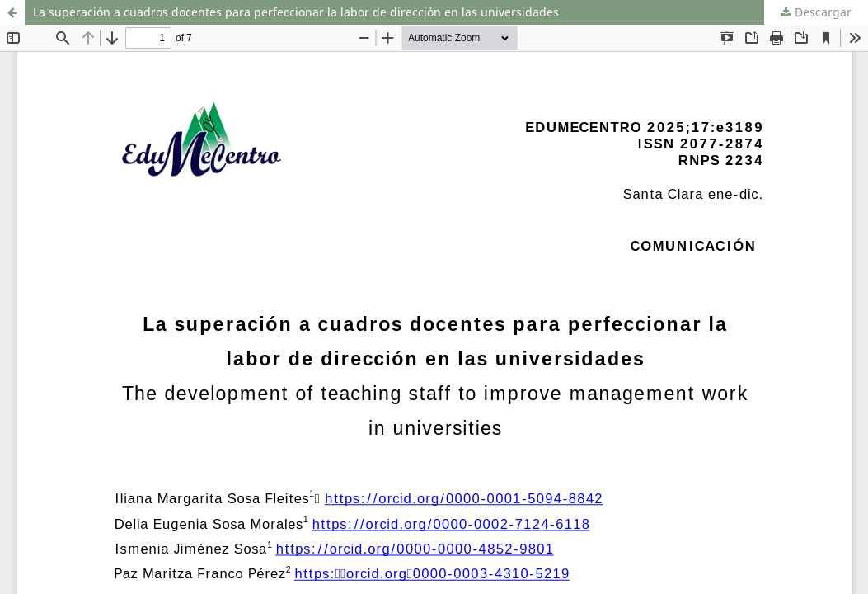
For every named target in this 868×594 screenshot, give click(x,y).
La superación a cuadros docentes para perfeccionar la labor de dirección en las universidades (296, 12)
